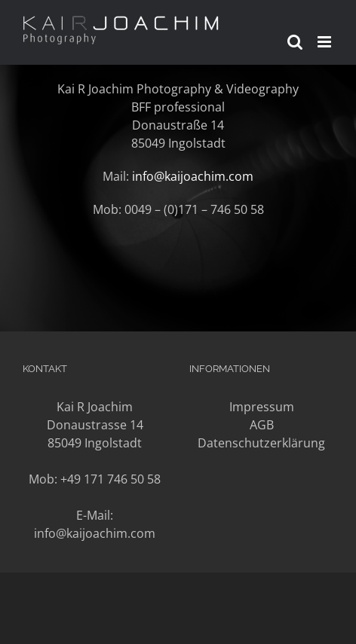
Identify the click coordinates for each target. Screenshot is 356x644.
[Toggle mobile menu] (325, 42)
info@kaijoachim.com (193, 176)
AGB (262, 425)
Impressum (262, 407)
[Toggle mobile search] (295, 42)
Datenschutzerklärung (261, 443)
